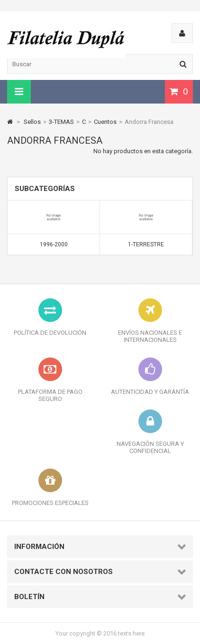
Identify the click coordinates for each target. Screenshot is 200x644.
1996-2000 (54, 244)
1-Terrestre (146, 244)
